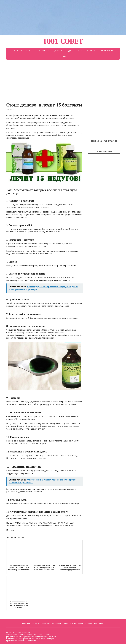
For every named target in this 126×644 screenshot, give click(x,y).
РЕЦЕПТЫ (44, 51)
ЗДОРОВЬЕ (58, 51)
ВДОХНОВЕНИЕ (86, 51)
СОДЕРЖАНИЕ (107, 51)
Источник (11, 530)
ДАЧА (71, 51)
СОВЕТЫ (31, 51)
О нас (63, 57)
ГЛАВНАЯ (17, 51)
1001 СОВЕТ (63, 41)
